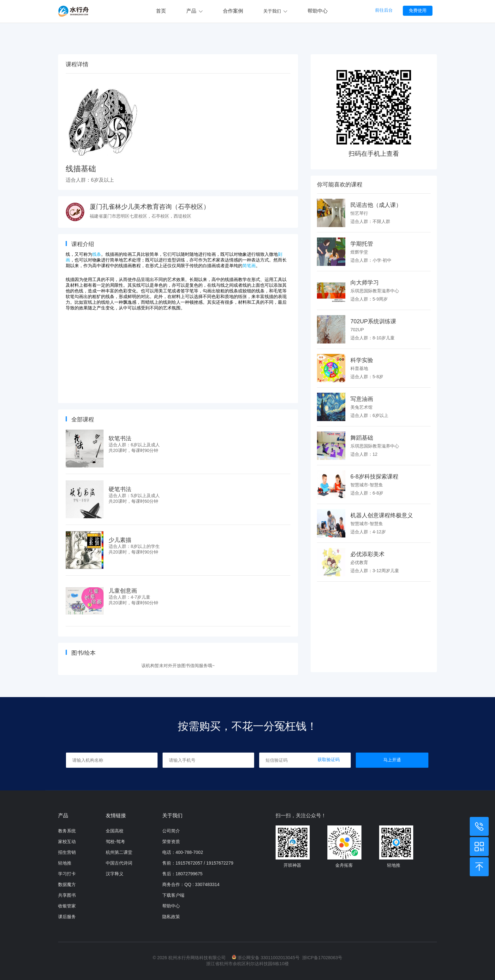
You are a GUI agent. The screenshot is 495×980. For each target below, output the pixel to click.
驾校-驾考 (115, 842)
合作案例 (233, 11)
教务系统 (67, 831)
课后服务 (67, 917)
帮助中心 (318, 11)
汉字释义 (115, 874)
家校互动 (67, 842)
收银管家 (67, 906)
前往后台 (384, 10)
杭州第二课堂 (119, 852)
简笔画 (249, 266)
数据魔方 (67, 884)
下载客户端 (173, 895)
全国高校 (115, 831)
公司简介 (171, 831)
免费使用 (418, 10)
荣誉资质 (171, 842)
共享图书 (67, 895)
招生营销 (67, 852)
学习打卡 (67, 874)
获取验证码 (329, 760)
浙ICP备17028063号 (322, 958)
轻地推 (65, 863)
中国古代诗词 (119, 863)
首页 (161, 11)
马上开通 (392, 760)
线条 (97, 254)
